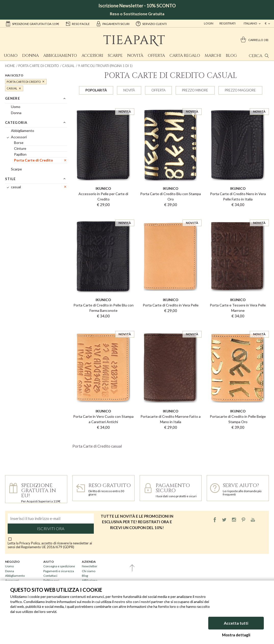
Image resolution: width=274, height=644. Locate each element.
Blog (231, 56)
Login (209, 23)
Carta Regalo (185, 56)
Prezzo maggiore (240, 90)
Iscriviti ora (51, 529)
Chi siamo (89, 571)
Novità (135, 56)
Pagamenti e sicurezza (59, 571)
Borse (19, 143)
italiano (251, 23)
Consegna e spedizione (59, 566)
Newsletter (90, 566)
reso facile (77, 23)
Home (10, 66)
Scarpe (115, 56)
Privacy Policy (30, 543)
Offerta (156, 56)
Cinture (20, 148)
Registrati (227, 23)
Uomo (11, 56)
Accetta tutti (236, 623)
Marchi (213, 56)
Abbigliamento (60, 56)
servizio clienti (151, 23)
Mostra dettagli (236, 635)
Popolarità (96, 90)
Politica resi (51, 580)
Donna (30, 56)
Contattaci (50, 576)
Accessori (92, 56)
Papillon (20, 154)
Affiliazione (90, 580)
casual (68, 66)
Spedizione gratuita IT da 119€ (32, 23)
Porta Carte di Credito (39, 66)
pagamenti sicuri (113, 23)
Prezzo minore (195, 90)
